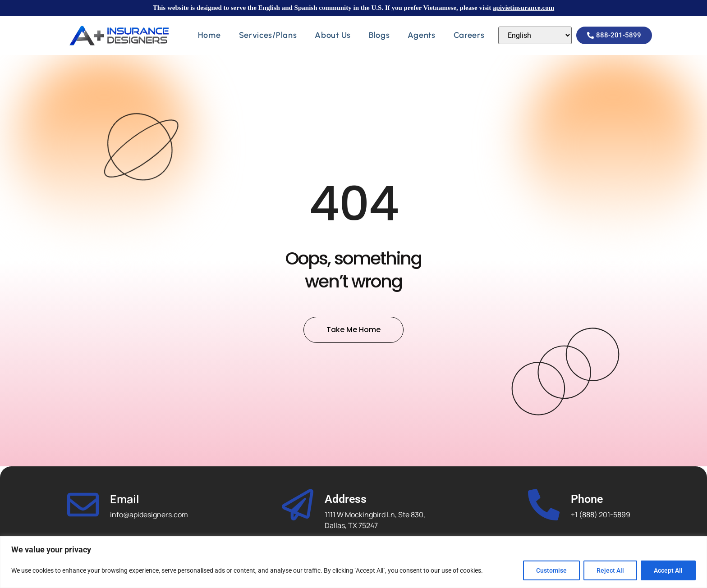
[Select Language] (535, 35)
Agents (421, 35)
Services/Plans (268, 35)
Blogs (379, 35)
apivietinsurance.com (523, 8)
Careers (469, 35)
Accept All (668, 570)
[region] (353, 562)
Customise (551, 570)
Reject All (610, 570)
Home (209, 35)
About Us (333, 35)
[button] (614, 35)
